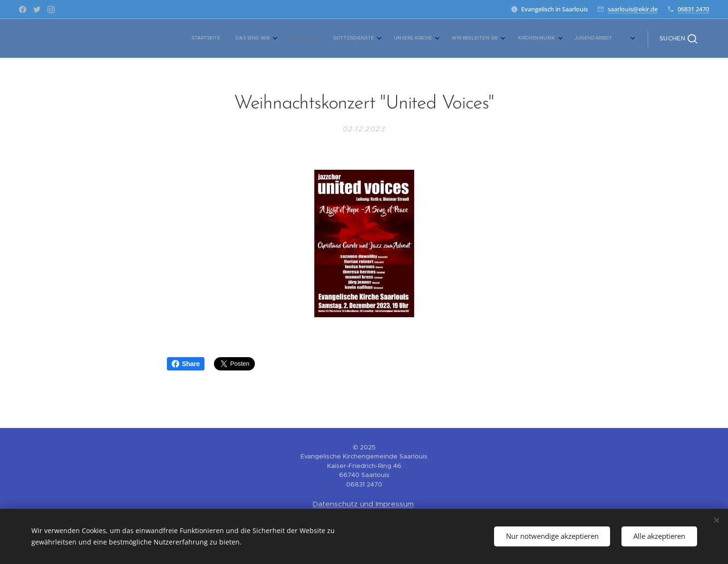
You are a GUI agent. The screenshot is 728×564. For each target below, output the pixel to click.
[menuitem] (318, 39)
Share (186, 364)
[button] (678, 39)
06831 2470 (693, 9)
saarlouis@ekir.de (633, 9)
